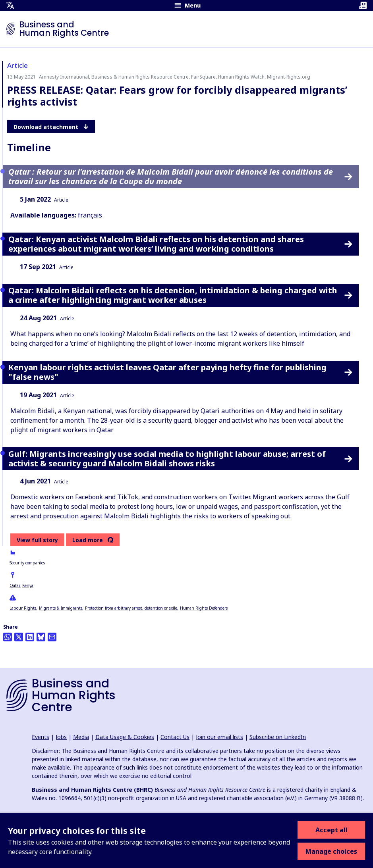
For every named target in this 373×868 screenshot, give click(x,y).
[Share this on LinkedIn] (30, 637)
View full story (37, 540)
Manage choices (331, 851)
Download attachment (51, 127)
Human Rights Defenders (204, 608)
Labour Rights (23, 608)
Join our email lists (219, 737)
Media (81, 737)
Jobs (61, 737)
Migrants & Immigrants (61, 608)
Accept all (331, 830)
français (90, 215)
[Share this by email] (52, 637)
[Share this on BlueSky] (41, 637)
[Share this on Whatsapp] (8, 637)
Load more (88, 540)
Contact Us (175, 737)
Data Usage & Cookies (125, 737)
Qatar (14, 585)
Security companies (27, 563)
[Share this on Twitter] (19, 637)
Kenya (28, 585)
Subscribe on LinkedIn (278, 737)
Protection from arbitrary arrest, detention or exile (131, 608)
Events (41, 737)
